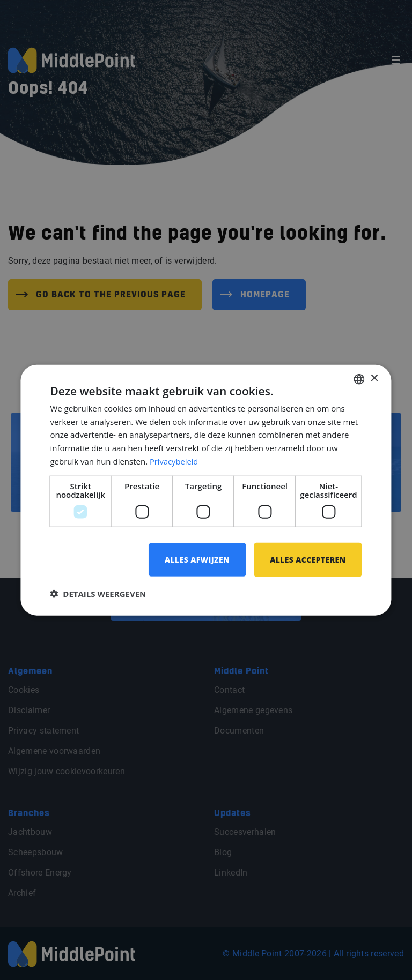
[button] (98, 594)
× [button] (374, 379)
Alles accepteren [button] (308, 559)
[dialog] (206, 490)
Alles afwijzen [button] (197, 559)
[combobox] (359, 379)
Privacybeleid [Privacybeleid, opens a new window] (174, 461)
